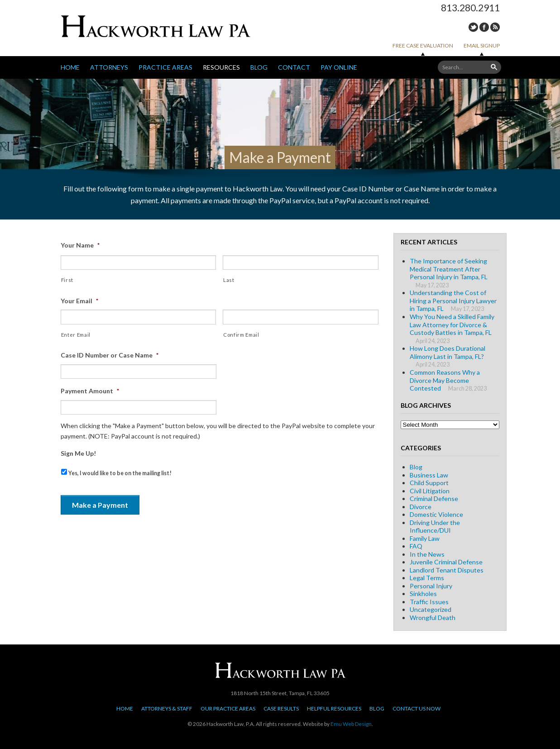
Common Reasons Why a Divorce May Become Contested (445, 380)
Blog (259, 67)
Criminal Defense (434, 499)
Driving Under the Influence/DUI (435, 527)
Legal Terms (427, 578)
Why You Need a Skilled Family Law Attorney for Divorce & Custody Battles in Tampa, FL (452, 324)
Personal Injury (431, 586)
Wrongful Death (433, 618)
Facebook (484, 27)
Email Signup (482, 45)
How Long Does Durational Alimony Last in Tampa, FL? (448, 352)
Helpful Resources (334, 708)
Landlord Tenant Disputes (447, 570)
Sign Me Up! (78, 453)
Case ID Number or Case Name (110, 355)
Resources (221, 67)
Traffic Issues (429, 602)
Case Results (281, 708)
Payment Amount (90, 391)
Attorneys (109, 67)
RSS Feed (495, 27)
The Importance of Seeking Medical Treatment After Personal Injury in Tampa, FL (449, 269)
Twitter (473, 27)
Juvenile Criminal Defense (446, 562)
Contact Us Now (416, 708)
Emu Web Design (351, 724)
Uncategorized (431, 609)
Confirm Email (241, 335)
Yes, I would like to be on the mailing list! (120, 473)
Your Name (80, 245)
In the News (427, 554)
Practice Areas (165, 67)
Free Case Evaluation (423, 45)
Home (70, 67)
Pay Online (339, 67)
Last (229, 280)
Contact (294, 67)
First (67, 280)
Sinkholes (423, 594)
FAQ (416, 546)
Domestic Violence (436, 514)
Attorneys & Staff (167, 708)
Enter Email (76, 335)
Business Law (429, 475)
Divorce (421, 507)
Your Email (79, 301)
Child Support (429, 483)
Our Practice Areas (228, 708)
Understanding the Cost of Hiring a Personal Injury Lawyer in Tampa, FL (453, 301)
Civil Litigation (430, 491)
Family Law (425, 538)
